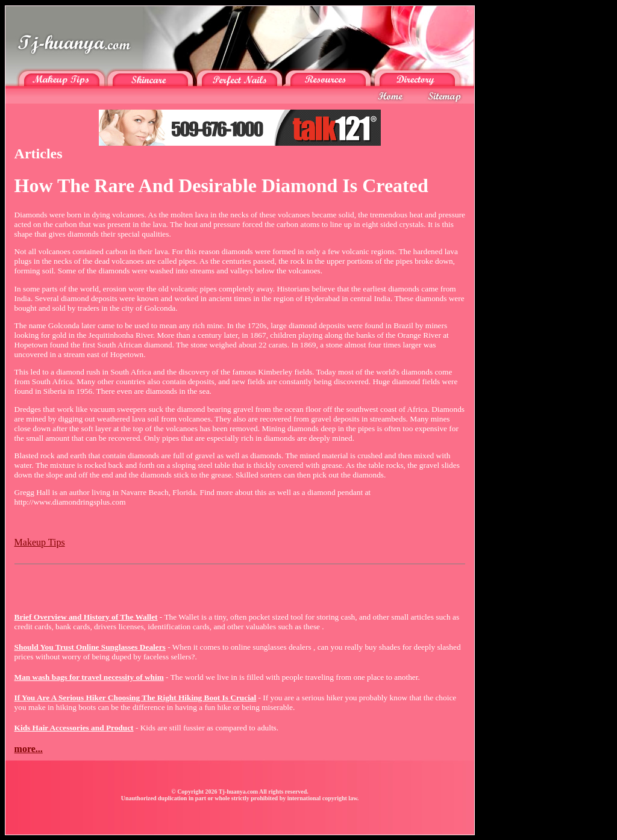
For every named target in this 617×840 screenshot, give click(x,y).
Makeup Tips (40, 542)
